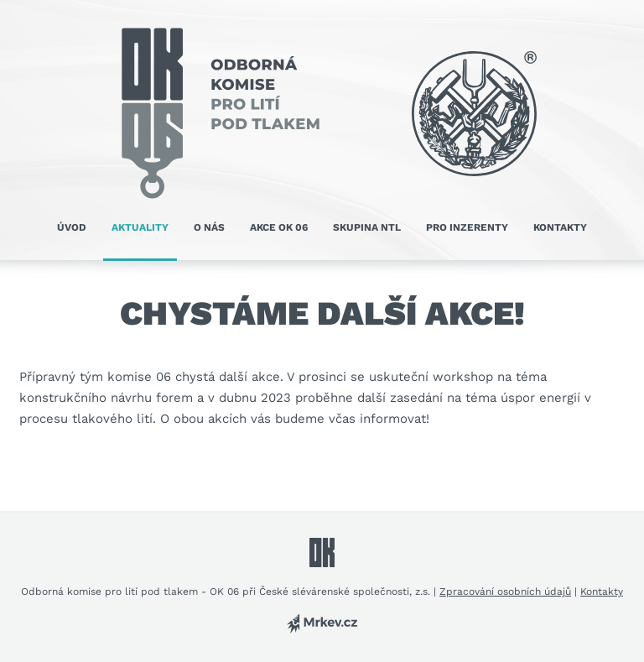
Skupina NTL (367, 227)
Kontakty (560, 227)
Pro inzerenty (467, 227)
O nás (209, 227)
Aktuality (140, 227)
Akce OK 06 (279, 227)
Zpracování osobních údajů (505, 592)
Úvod (72, 227)
